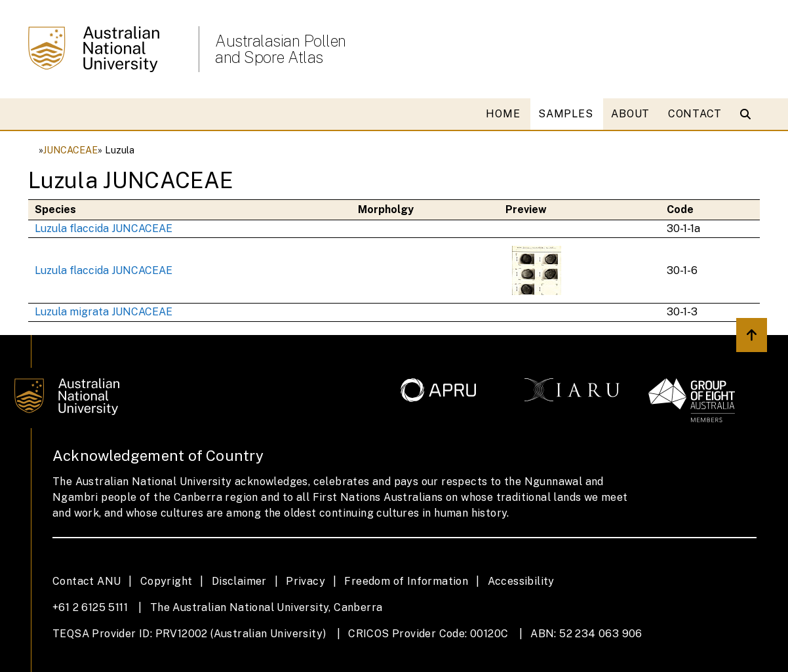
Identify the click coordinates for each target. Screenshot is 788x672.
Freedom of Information (406, 581)
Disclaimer (239, 581)
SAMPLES (565, 114)
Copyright (167, 581)
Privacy (305, 581)
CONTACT (695, 114)
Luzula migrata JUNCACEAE (104, 312)
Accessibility (521, 581)
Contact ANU (87, 581)
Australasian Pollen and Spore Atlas (281, 49)
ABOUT (630, 114)
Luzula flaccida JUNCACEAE (104, 228)
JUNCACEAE (70, 150)
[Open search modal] (748, 114)
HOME (503, 114)
